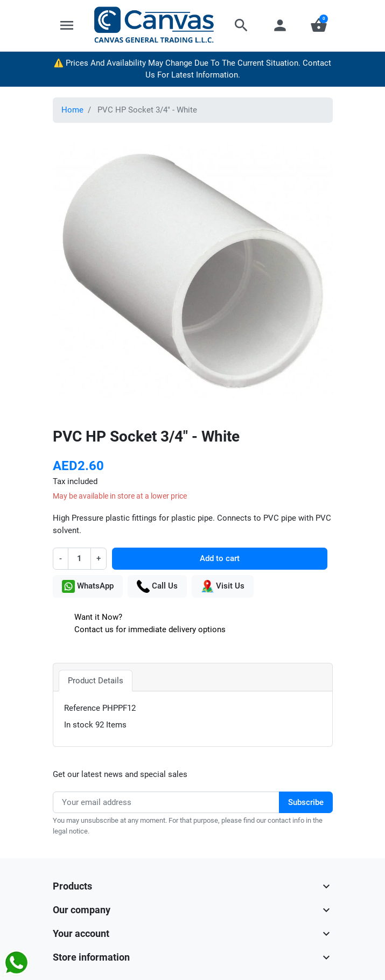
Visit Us (223, 586)
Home (72, 110)
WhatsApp (88, 586)
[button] (241, 25)
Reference (82, 708)
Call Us (157, 586)
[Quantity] (80, 559)
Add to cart (220, 558)
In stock (79, 725)
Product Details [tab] (96, 681)
